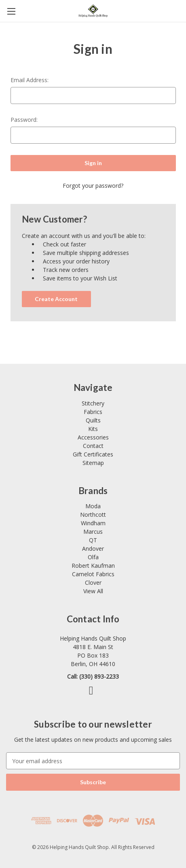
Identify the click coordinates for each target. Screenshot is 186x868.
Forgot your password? (93, 186)
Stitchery (93, 403)
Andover (93, 549)
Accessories (93, 437)
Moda (93, 506)
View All (93, 591)
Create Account (56, 299)
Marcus (93, 532)
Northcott (93, 515)
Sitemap (93, 463)
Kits (93, 429)
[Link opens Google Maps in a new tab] (93, 651)
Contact (93, 446)
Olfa (93, 557)
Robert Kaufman (93, 566)
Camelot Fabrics (93, 574)
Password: (24, 120)
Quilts (93, 420)
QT (93, 540)
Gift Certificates (93, 454)
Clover (93, 583)
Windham (93, 523)
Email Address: (30, 80)
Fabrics (93, 412)
